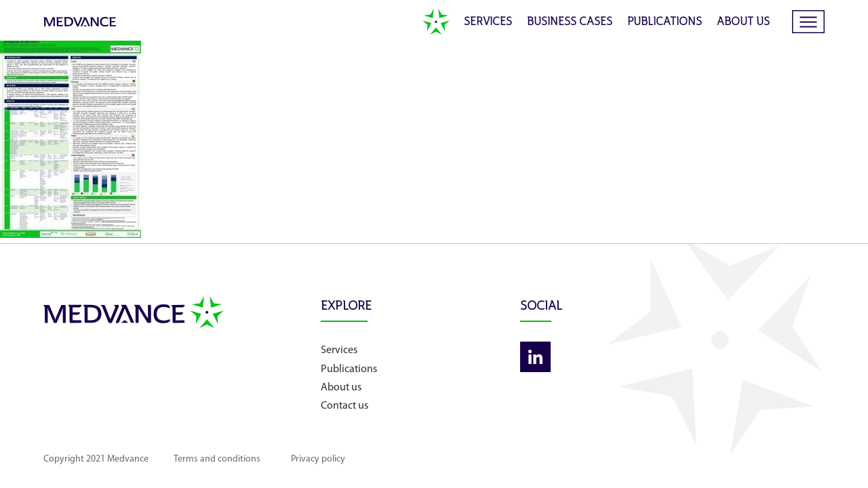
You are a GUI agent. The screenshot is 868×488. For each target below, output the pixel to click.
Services (488, 22)
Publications (665, 22)
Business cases (570, 22)
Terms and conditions (243, 459)
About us (743, 22)
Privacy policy (368, 459)
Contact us (422, 406)
